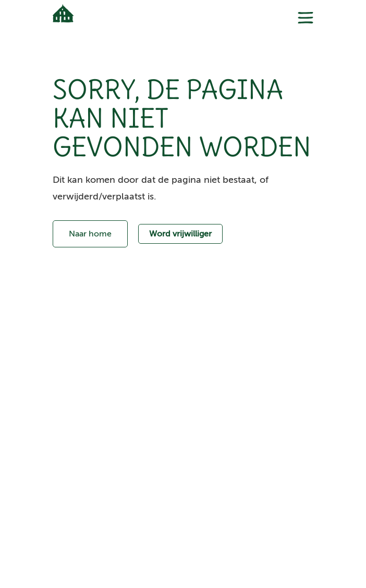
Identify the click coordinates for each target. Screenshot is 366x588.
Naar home (90, 234)
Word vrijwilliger (180, 234)
